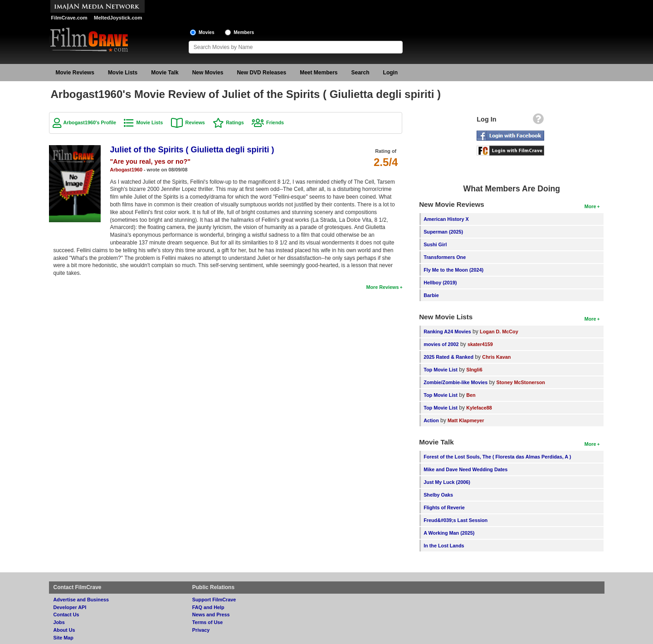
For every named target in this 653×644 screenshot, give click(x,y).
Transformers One (445, 257)
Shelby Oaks (438, 495)
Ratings (235, 122)
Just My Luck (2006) (447, 482)
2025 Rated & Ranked (448, 357)
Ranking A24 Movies (447, 332)
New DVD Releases (261, 73)
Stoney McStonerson (521, 382)
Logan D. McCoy (499, 332)
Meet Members (319, 73)
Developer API (70, 607)
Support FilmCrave (214, 600)
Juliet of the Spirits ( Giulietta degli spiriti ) (192, 150)
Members (244, 32)
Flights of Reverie (444, 507)
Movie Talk (165, 73)
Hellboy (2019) (440, 283)
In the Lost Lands (444, 546)
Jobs (59, 622)
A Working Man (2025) (449, 533)
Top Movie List (441, 370)
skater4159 (480, 344)
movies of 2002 (441, 344)
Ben (471, 395)
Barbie (431, 295)
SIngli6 (474, 370)
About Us (64, 630)
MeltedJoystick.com (118, 18)
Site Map (63, 638)
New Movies (208, 73)
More (590, 206)
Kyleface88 (479, 408)
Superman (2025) (443, 232)
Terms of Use (208, 622)
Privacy (201, 630)
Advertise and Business (81, 600)
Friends (275, 122)
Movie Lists (123, 73)
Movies (207, 32)
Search (361, 73)
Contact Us (66, 615)
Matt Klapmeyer (466, 420)
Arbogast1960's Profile (90, 122)
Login (391, 73)
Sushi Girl (435, 244)
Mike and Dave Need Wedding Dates (465, 469)
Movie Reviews (75, 73)
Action (431, 420)
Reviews (195, 122)
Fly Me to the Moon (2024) (453, 270)
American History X (446, 219)
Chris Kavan (496, 357)
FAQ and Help (208, 607)
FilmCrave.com (69, 18)
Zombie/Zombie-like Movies (456, 382)
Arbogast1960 (126, 170)
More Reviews (382, 287)
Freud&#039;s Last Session (456, 520)
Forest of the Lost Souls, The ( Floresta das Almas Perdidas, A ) (497, 457)
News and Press (211, 615)
